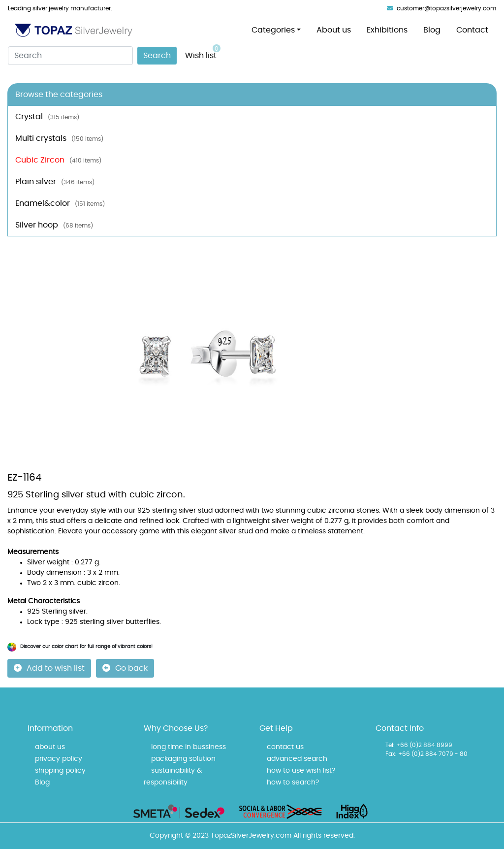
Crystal (47, 117)
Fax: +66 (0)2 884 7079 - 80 (426, 754)
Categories (273, 30)
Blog (432, 30)
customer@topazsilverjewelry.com (441, 8)
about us (50, 747)
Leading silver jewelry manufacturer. (60, 8)
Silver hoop (54, 225)
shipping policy (60, 771)
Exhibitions (387, 30)
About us (334, 30)
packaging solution (183, 759)
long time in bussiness (189, 747)
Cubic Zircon (58, 160)
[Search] (70, 56)
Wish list (203, 52)
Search (157, 56)
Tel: (390, 745)
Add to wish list (49, 668)
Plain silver (55, 182)
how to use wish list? (301, 771)
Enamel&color (60, 203)
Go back (125, 668)
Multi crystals (59, 138)
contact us (285, 747)
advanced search (297, 759)
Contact (472, 30)
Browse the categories (59, 95)
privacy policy (59, 759)
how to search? (293, 783)
